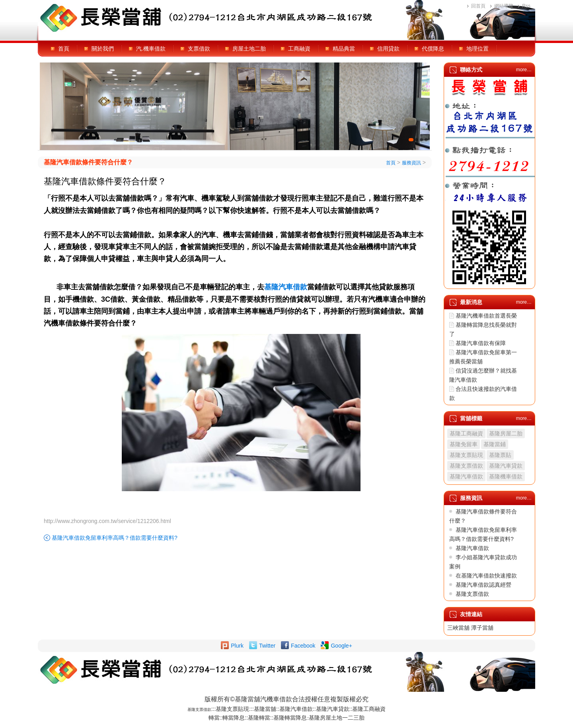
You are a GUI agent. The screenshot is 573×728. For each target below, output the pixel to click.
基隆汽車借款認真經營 (483, 585)
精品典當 (344, 49)
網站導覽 (504, 6)
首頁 (64, 49)
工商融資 (299, 49)
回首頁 (478, 6)
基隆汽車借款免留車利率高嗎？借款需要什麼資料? (115, 538)
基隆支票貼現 (466, 455)
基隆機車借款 (506, 476)
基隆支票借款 (466, 466)
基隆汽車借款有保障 (481, 343)
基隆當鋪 (495, 444)
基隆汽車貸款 (506, 466)
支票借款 (199, 49)
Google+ (341, 646)
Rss (526, 6)
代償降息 (433, 49)
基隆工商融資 (466, 433)
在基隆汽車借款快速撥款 (486, 576)
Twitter (267, 646)
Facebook (303, 646)
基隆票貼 (500, 455)
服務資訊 (411, 163)
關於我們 (103, 49)
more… (524, 70)
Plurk (237, 646)
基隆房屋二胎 (506, 433)
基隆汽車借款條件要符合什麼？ (88, 162)
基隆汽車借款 (466, 476)
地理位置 (477, 49)
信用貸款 (388, 49)
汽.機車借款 (151, 49)
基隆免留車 (464, 444)
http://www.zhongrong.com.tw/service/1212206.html (107, 521)
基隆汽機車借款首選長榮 (486, 316)
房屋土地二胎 (249, 49)
